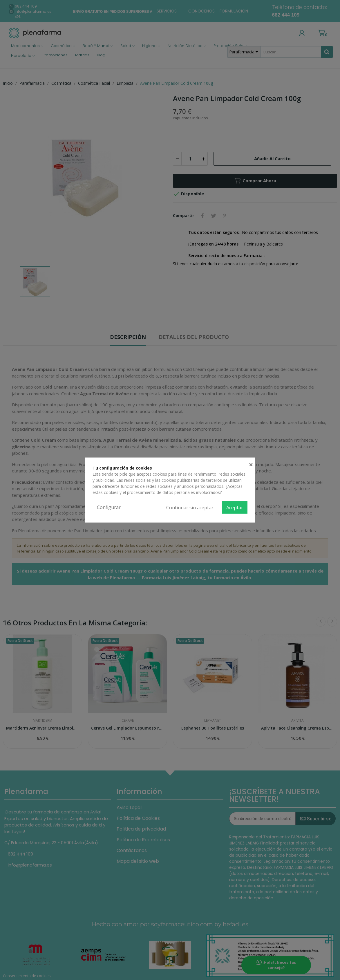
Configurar (109, 507)
